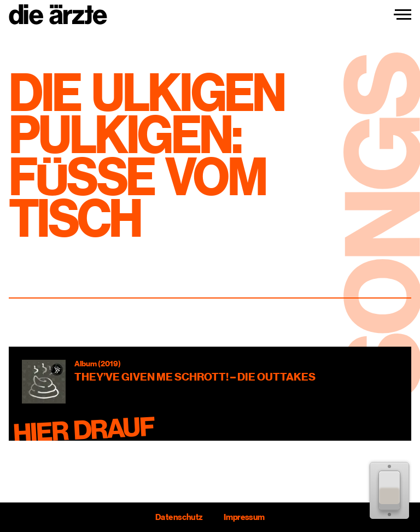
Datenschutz (179, 517)
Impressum (244, 517)
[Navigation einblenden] (402, 15)
